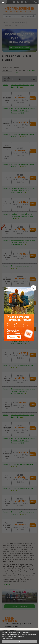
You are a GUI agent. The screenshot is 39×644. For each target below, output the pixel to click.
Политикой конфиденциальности (13, 637)
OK (20, 642)
